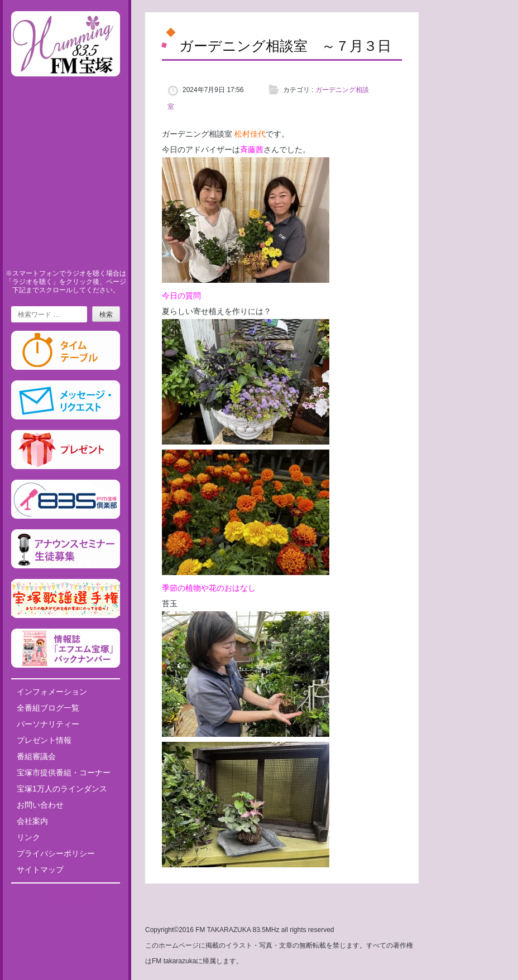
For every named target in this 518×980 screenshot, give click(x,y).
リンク (28, 837)
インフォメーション (52, 692)
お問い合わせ (40, 805)
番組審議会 (36, 756)
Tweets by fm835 (66, 896)
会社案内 (32, 821)
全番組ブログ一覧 (48, 708)
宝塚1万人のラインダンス (62, 789)
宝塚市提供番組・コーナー (64, 773)
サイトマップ (40, 870)
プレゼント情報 (44, 740)
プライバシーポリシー (56, 853)
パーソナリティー (48, 724)
